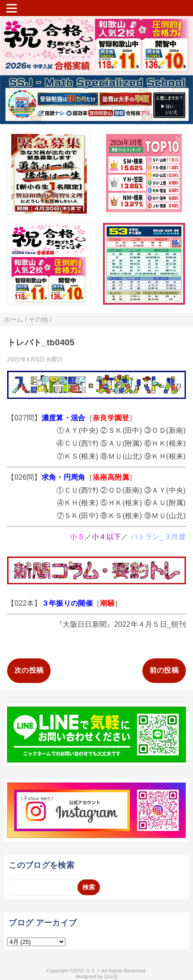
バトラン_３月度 (158, 537)
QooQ (111, 976)
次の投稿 (29, 670)
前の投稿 (164, 670)
